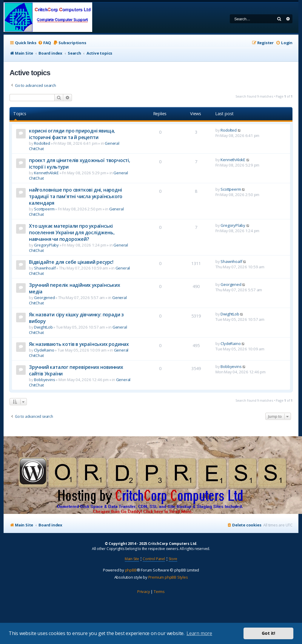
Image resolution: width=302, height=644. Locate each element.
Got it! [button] (268, 633)
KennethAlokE (46, 173)
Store (173, 559)
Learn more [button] (199, 633)
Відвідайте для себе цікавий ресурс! (71, 262)
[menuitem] (44, 43)
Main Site (132, 559)
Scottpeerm (44, 209)
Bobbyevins (44, 380)
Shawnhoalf (45, 268)
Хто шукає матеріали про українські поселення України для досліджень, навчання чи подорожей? (72, 232)
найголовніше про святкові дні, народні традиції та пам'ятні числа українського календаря (76, 196)
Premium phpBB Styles (168, 577)
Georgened (44, 298)
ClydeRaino (44, 350)
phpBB (131, 570)
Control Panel (154, 559)
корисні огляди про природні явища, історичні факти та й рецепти (72, 134)
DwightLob (43, 327)
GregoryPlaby (46, 245)
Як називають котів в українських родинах (79, 344)
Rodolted (42, 143)
